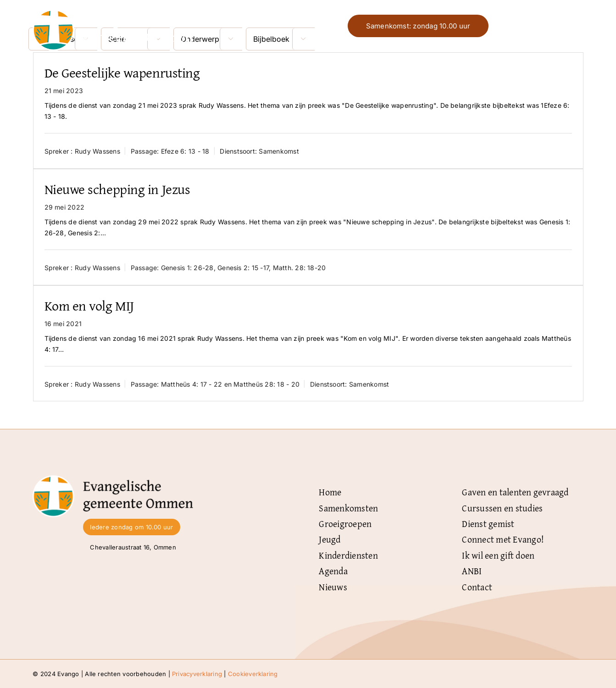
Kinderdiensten (348, 555)
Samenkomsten (348, 508)
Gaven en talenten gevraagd (515, 492)
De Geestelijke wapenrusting (122, 72)
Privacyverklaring (197, 674)
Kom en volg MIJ (89, 305)
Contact (477, 587)
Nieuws (333, 587)
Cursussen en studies (502, 508)
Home (330, 492)
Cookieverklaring (253, 674)
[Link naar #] (574, 26)
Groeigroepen (345, 524)
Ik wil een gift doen (498, 555)
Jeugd (330, 539)
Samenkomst (279, 151)
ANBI (472, 571)
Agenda (333, 571)
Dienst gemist (488, 524)
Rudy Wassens (97, 151)
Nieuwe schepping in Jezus (117, 189)
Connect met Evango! (503, 539)
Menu (547, 26)
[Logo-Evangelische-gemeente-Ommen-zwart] (113, 479)
